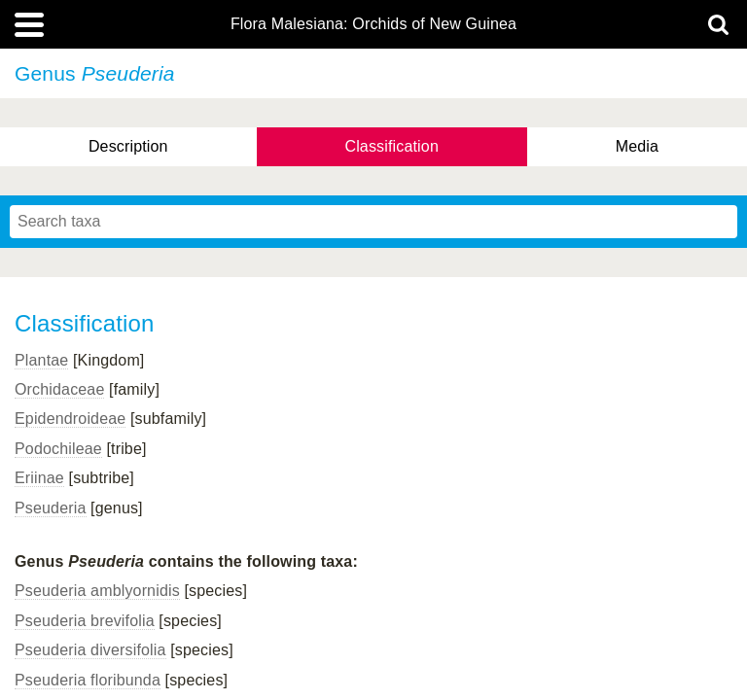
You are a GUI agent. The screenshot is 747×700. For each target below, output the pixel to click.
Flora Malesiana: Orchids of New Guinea (373, 24)
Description (128, 146)
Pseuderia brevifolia (85, 621)
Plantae (41, 360)
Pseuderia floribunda (88, 680)
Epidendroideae (70, 419)
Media (637, 146)
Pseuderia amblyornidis (97, 591)
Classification (391, 146)
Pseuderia (51, 508)
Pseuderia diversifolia (90, 650)
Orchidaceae (59, 389)
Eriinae (39, 478)
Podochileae (58, 449)
